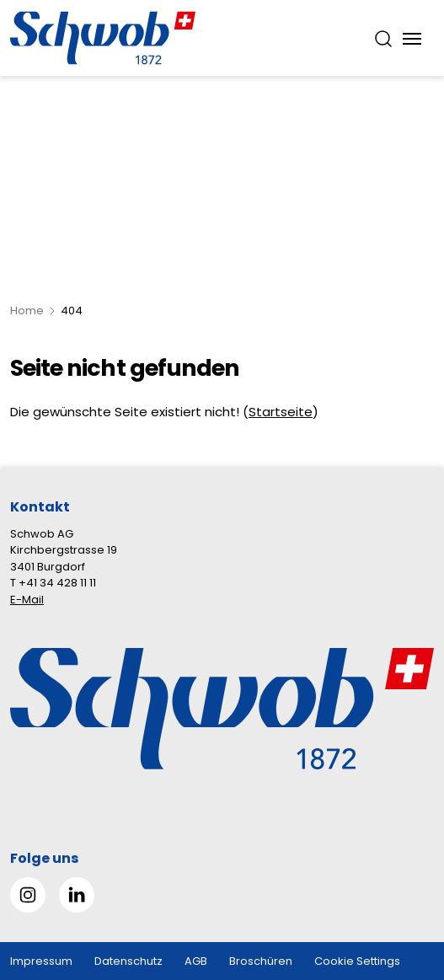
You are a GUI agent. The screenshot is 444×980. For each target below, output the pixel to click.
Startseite (281, 412)
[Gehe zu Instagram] (28, 895)
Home (27, 311)
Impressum (41, 961)
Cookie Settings (357, 961)
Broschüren (261, 961)
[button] (403, 874)
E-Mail (27, 600)
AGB (196, 961)
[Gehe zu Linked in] (77, 895)
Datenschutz (128, 961)
